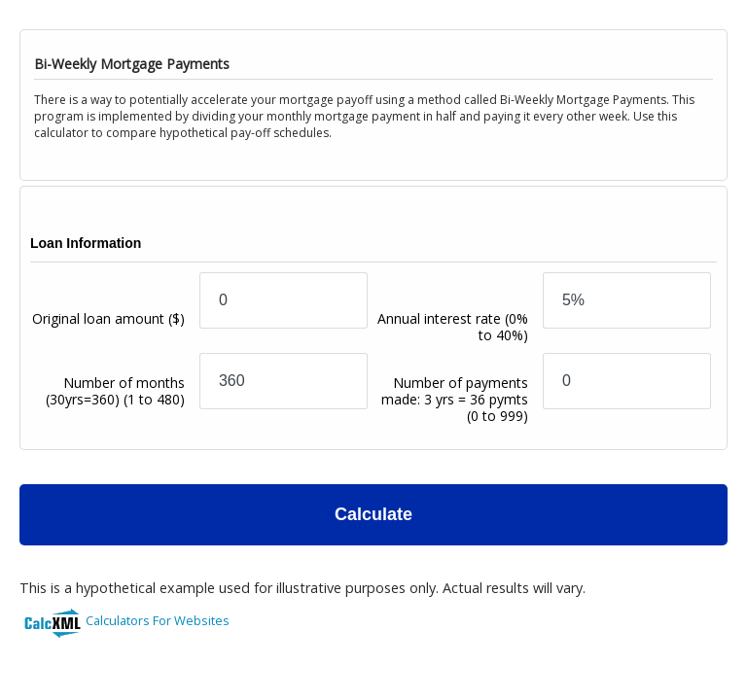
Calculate (373, 514)
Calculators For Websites (158, 620)
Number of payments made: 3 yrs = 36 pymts (455, 399)
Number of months (115, 407)
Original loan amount (108, 335)
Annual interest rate (453, 327)
